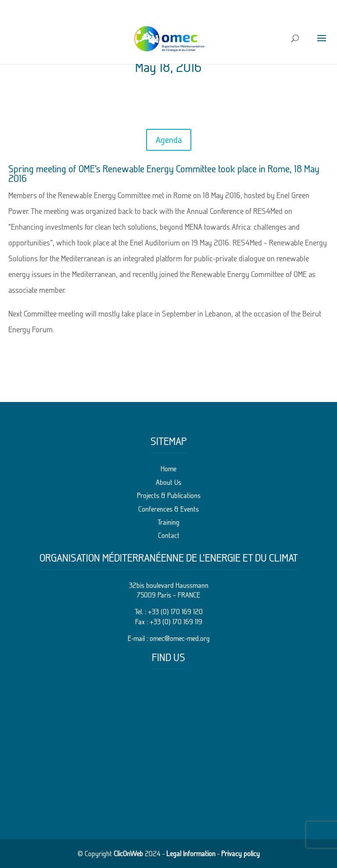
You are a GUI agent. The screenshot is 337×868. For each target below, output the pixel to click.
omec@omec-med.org (180, 638)
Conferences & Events (168, 509)
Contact (169, 535)
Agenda (169, 140)
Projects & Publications (169, 495)
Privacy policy (240, 854)
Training (168, 522)
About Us (168, 482)
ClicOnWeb (128, 854)
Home (168, 469)
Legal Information (191, 854)
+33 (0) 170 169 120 (175, 612)
